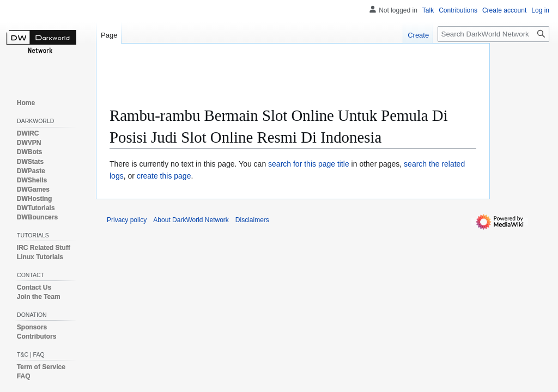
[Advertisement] (308, 79)
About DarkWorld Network (191, 220)
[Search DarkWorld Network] (493, 34)
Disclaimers (252, 220)
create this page (164, 176)
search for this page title (309, 164)
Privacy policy (127, 220)
